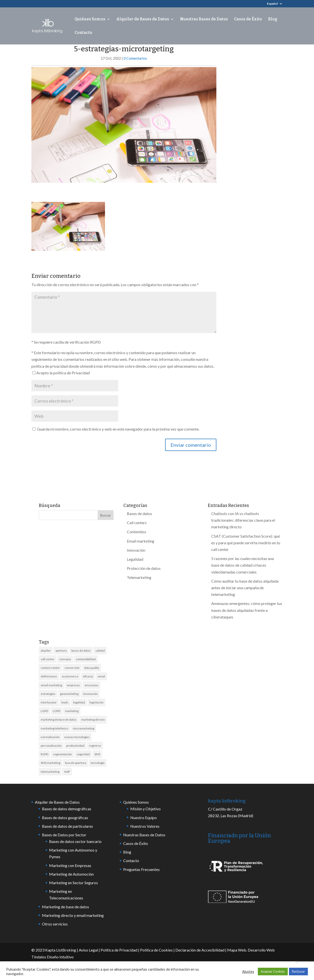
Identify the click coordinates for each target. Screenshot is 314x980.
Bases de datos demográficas (67, 809)
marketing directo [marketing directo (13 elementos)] (93, 720)
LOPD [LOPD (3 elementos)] (57, 711)
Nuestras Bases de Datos (204, 19)
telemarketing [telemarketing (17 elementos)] (50, 772)
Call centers (137, 523)
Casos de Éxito (248, 19)
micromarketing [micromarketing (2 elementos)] (84, 728)
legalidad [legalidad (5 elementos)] (79, 702)
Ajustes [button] (248, 972)
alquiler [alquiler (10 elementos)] (46, 651)
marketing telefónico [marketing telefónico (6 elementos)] (54, 728)
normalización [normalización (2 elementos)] (50, 737)
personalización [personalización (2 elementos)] (51, 746)
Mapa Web (237, 950)
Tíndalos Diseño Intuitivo (52, 957)
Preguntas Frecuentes (141, 869)
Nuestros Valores (145, 826)
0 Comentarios (135, 58)
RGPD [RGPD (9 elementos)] (45, 754)
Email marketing (141, 541)
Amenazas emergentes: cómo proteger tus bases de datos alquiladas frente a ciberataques (247, 610)
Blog (273, 19)
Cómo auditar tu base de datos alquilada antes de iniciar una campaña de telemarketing (245, 588)
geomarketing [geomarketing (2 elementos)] (69, 694)
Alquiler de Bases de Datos (143, 19)
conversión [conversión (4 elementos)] (72, 668)
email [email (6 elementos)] (101, 676)
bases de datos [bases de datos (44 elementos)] (81, 651)
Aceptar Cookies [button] (273, 971)
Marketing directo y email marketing (73, 915)
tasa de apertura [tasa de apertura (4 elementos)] (76, 763)
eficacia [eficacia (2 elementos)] (88, 676)
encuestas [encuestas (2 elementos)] (92, 685)
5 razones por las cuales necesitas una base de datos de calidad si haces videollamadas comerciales (242, 565)
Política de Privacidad (119, 950)
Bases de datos (139, 513)
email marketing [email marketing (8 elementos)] (51, 685)
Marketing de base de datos (65, 907)
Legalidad (135, 559)
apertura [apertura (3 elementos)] (61, 651)
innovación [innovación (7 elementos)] (90, 694)
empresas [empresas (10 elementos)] (73, 685)
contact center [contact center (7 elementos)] (50, 668)
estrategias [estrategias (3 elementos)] (48, 694)
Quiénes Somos (90, 19)
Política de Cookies (156, 950)
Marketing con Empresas (70, 865)
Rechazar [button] (298, 971)
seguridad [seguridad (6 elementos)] (83, 754)
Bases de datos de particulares (67, 826)
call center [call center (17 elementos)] (48, 659)
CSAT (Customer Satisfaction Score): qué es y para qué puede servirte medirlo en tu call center (246, 543)
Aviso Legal (88, 950)
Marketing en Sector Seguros (73, 883)
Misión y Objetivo (145, 809)
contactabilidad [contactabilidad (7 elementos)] (86, 659)
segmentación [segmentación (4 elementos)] (62, 754)
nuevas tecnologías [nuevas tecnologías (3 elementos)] (77, 737)
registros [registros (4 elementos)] (95, 746)
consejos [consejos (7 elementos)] (65, 659)
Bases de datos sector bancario (75, 841)
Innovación (136, 550)
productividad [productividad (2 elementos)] (75, 746)
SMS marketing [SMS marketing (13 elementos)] (51, 763)
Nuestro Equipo (144, 818)
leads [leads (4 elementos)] (65, 702)
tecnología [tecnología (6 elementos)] (98, 763)
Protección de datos (144, 568)
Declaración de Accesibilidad (200, 950)
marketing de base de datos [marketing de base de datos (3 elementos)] (59, 720)
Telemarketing (139, 577)
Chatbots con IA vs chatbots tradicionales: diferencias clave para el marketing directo (243, 520)
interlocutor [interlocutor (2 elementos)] (49, 702)
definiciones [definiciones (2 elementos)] (49, 676)
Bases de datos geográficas (65, 818)
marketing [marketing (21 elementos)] (72, 711)
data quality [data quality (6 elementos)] (92, 668)
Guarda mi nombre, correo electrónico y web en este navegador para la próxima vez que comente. (118, 429)
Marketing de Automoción (71, 874)
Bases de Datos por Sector (64, 835)
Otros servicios (55, 924)
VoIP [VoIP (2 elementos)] (67, 772)
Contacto (83, 33)
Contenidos (137, 532)
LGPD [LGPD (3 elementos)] (44, 711)
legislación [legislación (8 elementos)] (97, 702)
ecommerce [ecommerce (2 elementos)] (70, 676)
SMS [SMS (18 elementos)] (97, 754)
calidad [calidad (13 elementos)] (100, 651)
